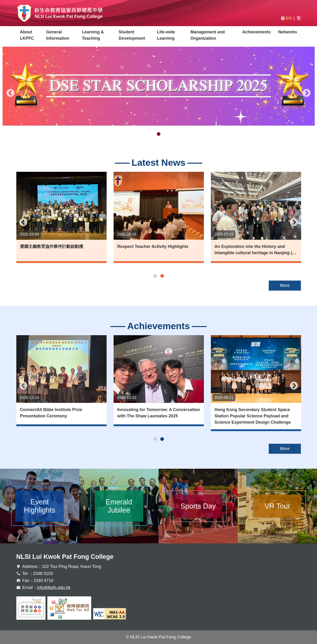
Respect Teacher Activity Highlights (153, 246)
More (285, 285)
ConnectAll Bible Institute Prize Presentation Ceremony (51, 413)
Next (307, 93)
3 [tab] (166, 134)
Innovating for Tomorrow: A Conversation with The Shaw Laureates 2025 (159, 413)
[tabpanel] (158, 86)
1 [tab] (152, 134)
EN (289, 18)
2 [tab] (159, 134)
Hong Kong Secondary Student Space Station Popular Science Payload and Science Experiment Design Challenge (253, 416)
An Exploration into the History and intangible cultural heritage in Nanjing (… (256, 250)
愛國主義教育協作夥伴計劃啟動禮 (52, 246)
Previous (10, 93)
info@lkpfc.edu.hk (54, 588)
